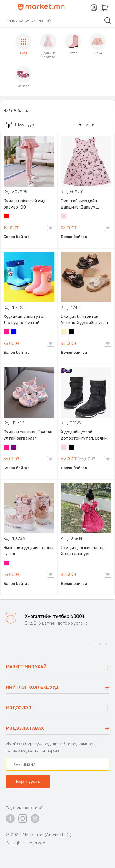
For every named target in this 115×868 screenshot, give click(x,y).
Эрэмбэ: (86, 125)
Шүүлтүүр (20, 125)
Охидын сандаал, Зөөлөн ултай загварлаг (28, 435)
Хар (71, 332)
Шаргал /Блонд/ (64, 332)
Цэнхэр (14, 332)
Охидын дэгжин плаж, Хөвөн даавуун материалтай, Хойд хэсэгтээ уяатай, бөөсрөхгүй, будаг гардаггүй (82, 551)
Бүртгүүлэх (28, 782)
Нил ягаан (14, 448)
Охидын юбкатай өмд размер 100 (25, 204)
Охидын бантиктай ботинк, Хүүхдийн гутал (84, 320)
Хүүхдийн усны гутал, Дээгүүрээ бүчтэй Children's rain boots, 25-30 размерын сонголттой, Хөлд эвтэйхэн (27, 320)
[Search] (51, 20)
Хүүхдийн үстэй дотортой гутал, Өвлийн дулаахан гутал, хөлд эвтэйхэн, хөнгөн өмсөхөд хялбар (85, 435)
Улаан (7, 217)
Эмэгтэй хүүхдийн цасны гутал (28, 551)
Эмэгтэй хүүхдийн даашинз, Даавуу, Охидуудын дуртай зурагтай (80, 204)
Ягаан (7, 332)
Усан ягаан (64, 217)
